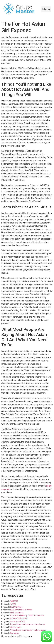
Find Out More (16, 607)
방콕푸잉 (14, 601)
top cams (14, 633)
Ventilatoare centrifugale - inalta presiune (28, 630)
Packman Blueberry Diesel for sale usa (27, 616)
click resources (17, 613)
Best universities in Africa (21, 610)
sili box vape (16, 627)
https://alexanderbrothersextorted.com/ (28, 624)
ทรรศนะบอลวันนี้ (17, 622)
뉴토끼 (13, 604)
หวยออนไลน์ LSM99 (19, 619)
